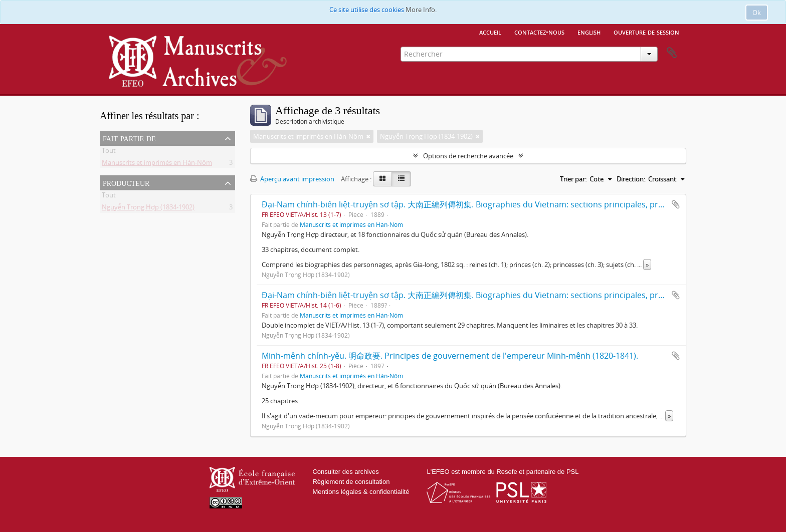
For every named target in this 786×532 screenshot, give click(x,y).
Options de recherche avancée (468, 156)
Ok (757, 13)
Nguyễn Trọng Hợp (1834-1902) (148, 209)
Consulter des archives (345, 472)
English (589, 32)
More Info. (421, 10)
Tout (109, 152)
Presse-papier (672, 53)
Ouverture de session (646, 32)
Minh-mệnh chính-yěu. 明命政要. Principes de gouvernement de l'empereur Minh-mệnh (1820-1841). (450, 356)
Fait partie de (129, 138)
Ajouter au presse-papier (676, 204)
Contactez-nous (539, 32)
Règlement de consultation (351, 482)
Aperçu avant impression (292, 179)
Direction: (631, 179)
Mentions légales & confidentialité (361, 492)
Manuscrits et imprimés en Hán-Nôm (157, 164)
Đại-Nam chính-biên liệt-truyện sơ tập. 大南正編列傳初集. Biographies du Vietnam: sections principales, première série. (484, 204)
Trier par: (573, 179)
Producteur (126, 182)
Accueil (490, 32)
